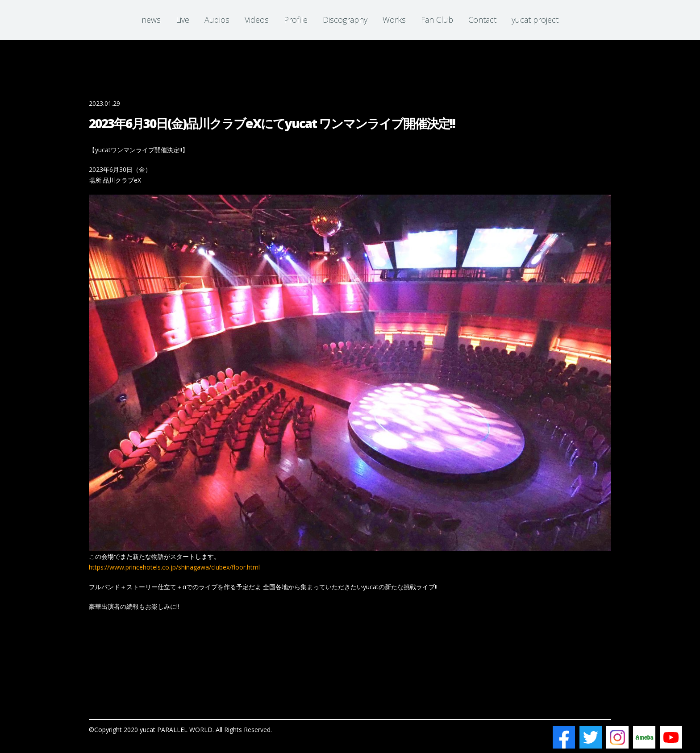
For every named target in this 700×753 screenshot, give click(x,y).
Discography (345, 20)
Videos (257, 20)
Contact (482, 20)
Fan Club (437, 20)
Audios (217, 20)
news (151, 20)
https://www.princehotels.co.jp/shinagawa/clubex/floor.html (174, 567)
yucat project (535, 20)
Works (394, 20)
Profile (296, 20)
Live (183, 20)
